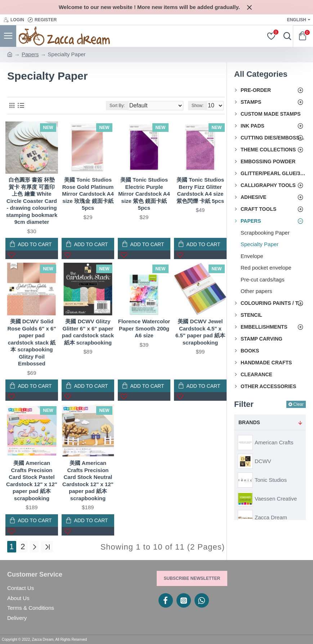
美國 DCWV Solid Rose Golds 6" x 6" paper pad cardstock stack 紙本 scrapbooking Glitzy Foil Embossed (32, 342)
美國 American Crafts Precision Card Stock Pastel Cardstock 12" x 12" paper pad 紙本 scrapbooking (32, 481)
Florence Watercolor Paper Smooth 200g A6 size (144, 328)
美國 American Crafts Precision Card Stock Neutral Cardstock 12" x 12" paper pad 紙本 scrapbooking (88, 481)
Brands (249, 422)
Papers (30, 54)
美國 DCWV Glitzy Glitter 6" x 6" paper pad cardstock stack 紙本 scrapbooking (88, 332)
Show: (198, 106)
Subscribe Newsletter (192, 578)
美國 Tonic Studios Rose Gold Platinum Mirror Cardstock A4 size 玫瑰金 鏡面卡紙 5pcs (88, 194)
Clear (298, 404)
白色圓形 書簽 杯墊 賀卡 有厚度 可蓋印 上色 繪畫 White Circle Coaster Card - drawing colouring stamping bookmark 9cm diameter (32, 201)
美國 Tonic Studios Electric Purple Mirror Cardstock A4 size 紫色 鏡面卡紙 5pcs (144, 194)
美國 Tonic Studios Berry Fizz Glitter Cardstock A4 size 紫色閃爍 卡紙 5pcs (200, 190)
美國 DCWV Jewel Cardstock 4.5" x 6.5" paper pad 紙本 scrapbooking (200, 332)
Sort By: (117, 106)
